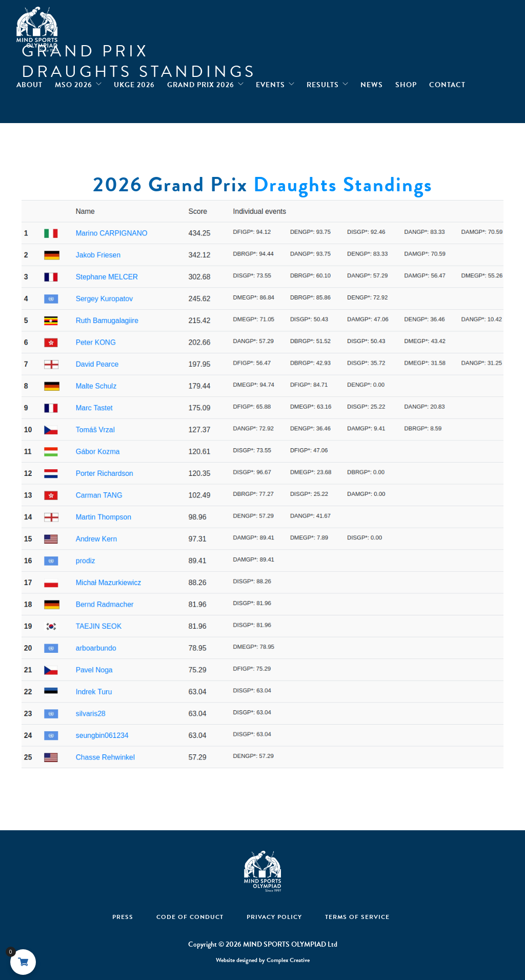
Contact (447, 83)
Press (123, 917)
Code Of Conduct (190, 917)
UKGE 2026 (134, 83)
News (372, 83)
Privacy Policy (274, 917)
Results (323, 83)
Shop (406, 83)
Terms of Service (357, 917)
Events (270, 83)
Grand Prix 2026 (201, 83)
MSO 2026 (74, 83)
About (29, 83)
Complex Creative (288, 960)
